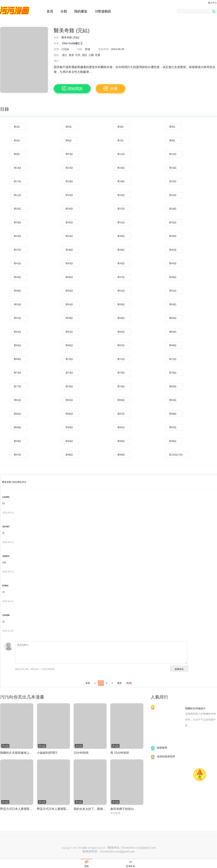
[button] (214, 11)
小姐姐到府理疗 (47, 753)
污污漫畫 (82, 848)
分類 (64, 11)
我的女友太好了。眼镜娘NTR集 (90, 809)
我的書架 (81, 11)
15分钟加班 (81, 753)
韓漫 (88, 49)
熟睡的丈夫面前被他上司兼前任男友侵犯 (17, 753)
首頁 (50, 11)
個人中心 (212, 3)
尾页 (120, 683)
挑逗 (85, 55)
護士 (65, 55)
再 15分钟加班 (120, 753)
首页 (88, 683)
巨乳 (78, 55)
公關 (91, 55)
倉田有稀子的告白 (122, 809)
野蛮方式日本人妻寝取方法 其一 (17, 809)
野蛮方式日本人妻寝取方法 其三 (53, 809)
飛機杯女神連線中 (195, 708)
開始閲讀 (72, 89)
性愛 (98, 55)
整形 (71, 55)
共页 (129, 683)
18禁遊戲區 (103, 11)
